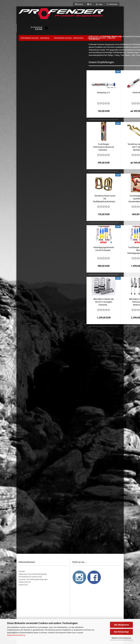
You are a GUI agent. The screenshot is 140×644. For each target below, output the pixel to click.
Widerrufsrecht (25, 584)
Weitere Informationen (121, 638)
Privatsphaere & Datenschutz (30, 578)
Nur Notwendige (121, 632)
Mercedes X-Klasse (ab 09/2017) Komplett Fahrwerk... (104, 304)
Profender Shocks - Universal (35, 38)
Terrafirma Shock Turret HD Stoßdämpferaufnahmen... (105, 200)
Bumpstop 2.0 (104, 94)
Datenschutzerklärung (16, 635)
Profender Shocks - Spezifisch (69, 38)
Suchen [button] (79, 4)
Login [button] (99, 4)
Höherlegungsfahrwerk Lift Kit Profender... (104, 251)
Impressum (23, 586)
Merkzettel (112, 4)
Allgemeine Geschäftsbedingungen (33, 576)
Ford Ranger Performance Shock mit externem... (104, 149)
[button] (89, 4)
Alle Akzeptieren (121, 625)
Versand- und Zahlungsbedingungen (33, 581)
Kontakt (22, 573)
